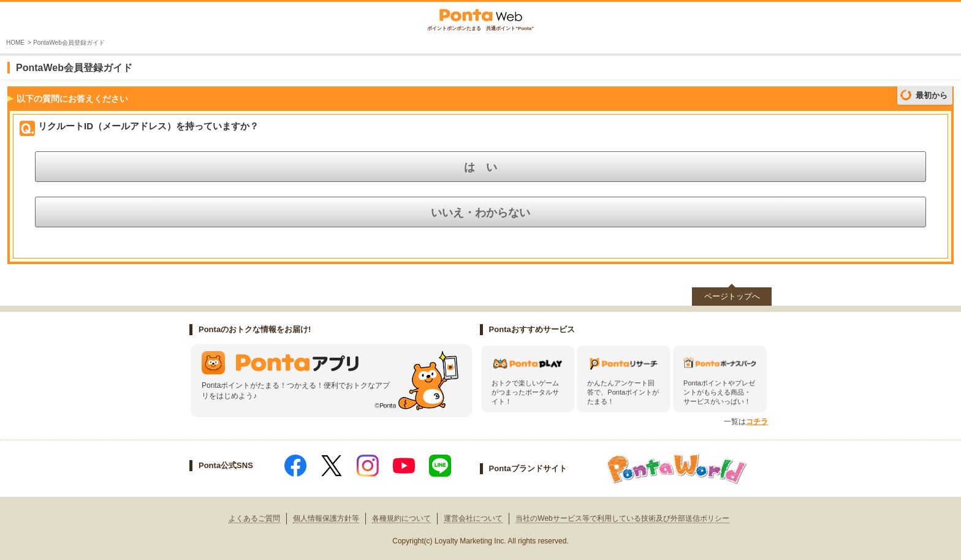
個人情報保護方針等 (326, 518)
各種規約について (401, 518)
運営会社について (473, 518)
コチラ (757, 422)
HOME (15, 43)
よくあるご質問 (254, 518)
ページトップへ (732, 296)
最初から (932, 95)
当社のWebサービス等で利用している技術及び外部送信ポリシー (622, 518)
